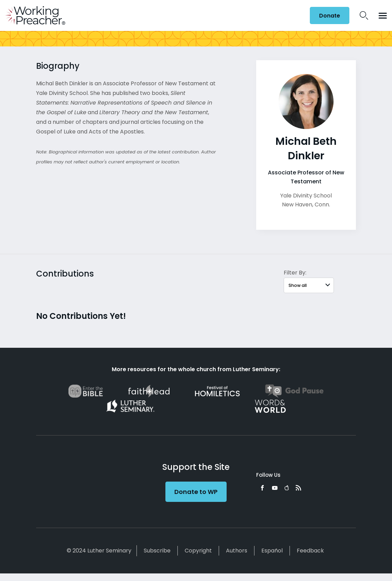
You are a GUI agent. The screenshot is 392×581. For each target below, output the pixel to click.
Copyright (198, 551)
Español (272, 551)
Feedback (310, 551)
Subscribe (157, 551)
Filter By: (295, 273)
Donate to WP (196, 492)
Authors (237, 551)
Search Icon (364, 15)
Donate (330, 16)
